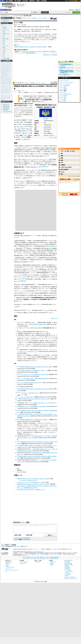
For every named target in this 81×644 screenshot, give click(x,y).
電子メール (40, 176)
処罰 (40, 36)
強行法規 (40, 342)
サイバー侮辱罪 (63, 89)
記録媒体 (37, 248)
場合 (36, 36)
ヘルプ (79, 1)
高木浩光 (23, 285)
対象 (43, 36)
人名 (4, 55)
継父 (62, 153)
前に (31, 38)
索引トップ (29, 18)
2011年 (16, 120)
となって (25, 41)
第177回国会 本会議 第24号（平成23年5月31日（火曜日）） (32, 370)
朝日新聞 (51, 374)
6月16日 (36, 293)
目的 (40, 29)
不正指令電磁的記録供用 (66, 64)
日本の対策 (63, 68)
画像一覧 (45, 18)
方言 (4, 57)
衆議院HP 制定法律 (49, 135)
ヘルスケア (5, 46)
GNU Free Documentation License (37, 552)
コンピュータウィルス (45, 40)
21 (25, 295)
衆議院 (30, 122)
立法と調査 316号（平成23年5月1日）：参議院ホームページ (31, 490)
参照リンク (17, 45)
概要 (62, 160)
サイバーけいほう (22, 25)
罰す (16, 41)
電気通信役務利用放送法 (30, 53)
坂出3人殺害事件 (65, 169)
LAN (31, 254)
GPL (27, 346)
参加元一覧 (78, 10)
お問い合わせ (38, 562)
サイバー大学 (63, 92)
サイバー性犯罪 (63, 96)
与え (17, 36)
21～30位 (72, 151)
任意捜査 (29, 258)
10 (32, 145)
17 (50, 275)
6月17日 (24, 125)
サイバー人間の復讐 (64, 85)
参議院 (29, 125)
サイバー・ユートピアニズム (67, 82)
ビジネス (5, 26)
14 (33, 261)
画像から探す (23, 563)
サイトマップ (8, 569)
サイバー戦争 (63, 97)
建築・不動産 (6, 39)
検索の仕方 (8, 563)
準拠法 (34, 342)
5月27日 (19, 265)
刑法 (46, 29)
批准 (51, 260)
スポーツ (5, 49)
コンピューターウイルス (29, 34)
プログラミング (20, 299)
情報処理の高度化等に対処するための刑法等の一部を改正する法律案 (33, 27)
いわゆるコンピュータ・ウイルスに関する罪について (29, 482)
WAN (34, 254)
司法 (37, 333)
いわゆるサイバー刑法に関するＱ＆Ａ (30, 393)
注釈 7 (39, 290)
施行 (29, 38)
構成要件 (45, 299)
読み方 (16, 25)
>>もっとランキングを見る (74, 176)
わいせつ (39, 181)
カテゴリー (43, 83)
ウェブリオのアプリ (24, 562)
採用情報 (52, 565)
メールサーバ (45, 174)
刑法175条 (21, 181)
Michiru (63, 172)
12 (48, 156)
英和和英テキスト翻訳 (21, 522)
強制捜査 (20, 333)
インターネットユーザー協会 (23, 277)
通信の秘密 (54, 258)
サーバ (55, 172)
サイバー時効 (63, 101)
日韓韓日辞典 (32, 1)
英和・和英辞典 (18, 1)
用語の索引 (35, 18)
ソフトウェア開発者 (26, 355)
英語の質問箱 (6, 108)
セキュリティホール (38, 271)
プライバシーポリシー (10, 567)
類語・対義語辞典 (9, 1)
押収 (17, 178)
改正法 (55, 29)
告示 (25, 273)
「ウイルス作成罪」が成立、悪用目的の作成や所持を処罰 (34, 378)
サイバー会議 (63, 87)
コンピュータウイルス (34, 159)
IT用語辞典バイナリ (21, 18)
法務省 (50, 47)
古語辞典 (38, 1)
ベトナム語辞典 (68, 574)
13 (41, 167)
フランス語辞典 (68, 570)
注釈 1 (25, 148)
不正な (54, 34)
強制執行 (40, 322)
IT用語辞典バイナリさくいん (33, 549)
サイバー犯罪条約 (46, 260)
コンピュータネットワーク (33, 170)
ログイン (67, 1)
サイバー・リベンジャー (66, 84)
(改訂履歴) (54, 553)
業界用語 (5, 28)
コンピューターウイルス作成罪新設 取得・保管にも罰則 (35, 374)
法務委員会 (28, 265)
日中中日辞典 (25, 1)
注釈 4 (35, 257)
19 (22, 286)
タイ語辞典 (67, 573)
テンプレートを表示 (53, 137)
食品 (4, 53)
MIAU (30, 447)
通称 (16, 31)
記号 (3, 99)
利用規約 (7, 566)
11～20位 (67, 151)
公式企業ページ (53, 562)
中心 (49, 29)
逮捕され (34, 38)
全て (2, 25)
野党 (47, 154)
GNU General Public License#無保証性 (45, 346)
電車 (4, 32)
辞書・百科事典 (6, 58)
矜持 (62, 163)
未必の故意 (20, 267)
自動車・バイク (6, 33)
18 (22, 281)
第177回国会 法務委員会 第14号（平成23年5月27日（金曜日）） (33, 420)
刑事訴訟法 (50, 133)
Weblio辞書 (43, 554)
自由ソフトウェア (18, 279)
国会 (18, 122)
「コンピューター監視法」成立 (26, 397)
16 (32, 269)
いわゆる (25, 29)
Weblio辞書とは (9, 562)
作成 (23, 36)
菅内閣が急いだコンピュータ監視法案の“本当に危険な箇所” (32, 406)
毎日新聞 (19, 405)
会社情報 (52, 563)
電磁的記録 (27, 163)
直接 (38, 40)
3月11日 (19, 120)
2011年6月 (24, 31)
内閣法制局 (53, 484)
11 (40, 153)
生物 (4, 51)
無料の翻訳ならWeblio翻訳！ (23, 5)
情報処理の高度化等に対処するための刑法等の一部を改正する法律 (34, 399)
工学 (4, 37)
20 (26, 293)
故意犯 (53, 298)
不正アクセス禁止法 (22, 472)
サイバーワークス (64, 80)
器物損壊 (54, 38)
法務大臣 (34, 265)
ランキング (40, 18)
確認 (62, 156)
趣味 (4, 48)
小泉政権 (35, 148)
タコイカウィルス (41, 38)
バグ (34, 267)
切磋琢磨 (63, 165)
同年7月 (33, 31)
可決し (29, 31)
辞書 (3, 1)
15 (30, 269)
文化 (4, 42)
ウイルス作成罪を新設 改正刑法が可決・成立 (31, 383)
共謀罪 (43, 148)
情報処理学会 (42, 269)
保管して (31, 36)
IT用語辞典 (16, 16)
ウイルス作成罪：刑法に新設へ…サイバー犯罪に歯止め (43, 403)
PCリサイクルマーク (26, 51)
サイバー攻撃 (63, 99)
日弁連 (32, 416)
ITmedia (44, 383)
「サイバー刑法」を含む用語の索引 (22, 538)
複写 (42, 248)
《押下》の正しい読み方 (66, 167)
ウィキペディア (19, 83)
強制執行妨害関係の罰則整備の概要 (37, 324)
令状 (25, 333)
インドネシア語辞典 (69, 571)
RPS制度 (32, 51)
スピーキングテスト (8, 111)
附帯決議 (22, 295)
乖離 (62, 158)
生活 (4, 44)
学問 (4, 41)
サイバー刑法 (17, 91)
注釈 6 (25, 281)
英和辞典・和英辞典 (69, 565)
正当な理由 (47, 34)
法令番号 (37, 121)
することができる (49, 36)
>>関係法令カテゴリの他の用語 (50, 55)
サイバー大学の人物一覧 (66, 94)
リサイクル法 (37, 51)
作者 (47, 38)
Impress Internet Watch (23, 460)
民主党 (53, 154)
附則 (20, 146)
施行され (38, 31)
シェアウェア (41, 337)
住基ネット (48, 51)
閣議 (23, 120)
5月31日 (26, 122)
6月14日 (18, 285)
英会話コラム (6, 104)
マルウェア (38, 34)
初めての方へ (72, 10)
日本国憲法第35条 (40, 246)
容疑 (16, 40)
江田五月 (38, 265)
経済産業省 (21, 273)
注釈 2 (46, 167)
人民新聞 (36, 397)
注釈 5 (24, 279)
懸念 (62, 174)
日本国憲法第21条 (42, 258)
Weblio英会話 (6, 106)
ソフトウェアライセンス (26, 341)
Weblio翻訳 (67, 566)
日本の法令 (46, 119)
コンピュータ (10, 16)
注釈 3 (25, 248)
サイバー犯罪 (31, 29)
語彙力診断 (6, 110)
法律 (17, 116)
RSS (46, 581)
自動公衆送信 (45, 277)
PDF (43, 482)
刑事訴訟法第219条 (50, 246)
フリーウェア (34, 337)
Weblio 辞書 (73, 1)
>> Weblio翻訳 (77, 179)
